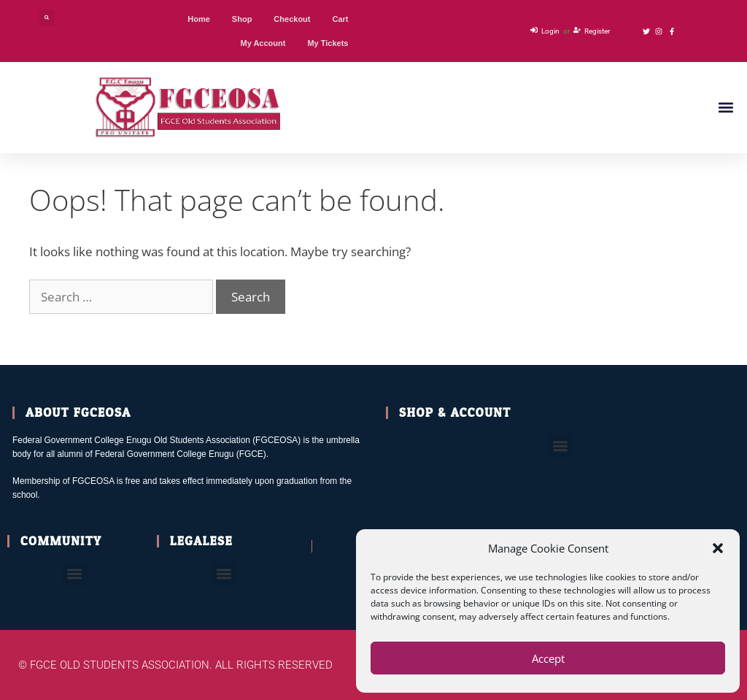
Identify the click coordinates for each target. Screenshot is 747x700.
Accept (548, 658)
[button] (718, 548)
